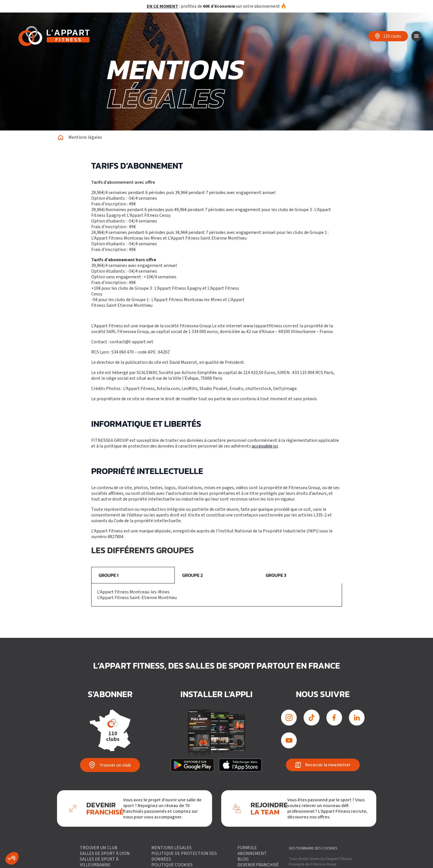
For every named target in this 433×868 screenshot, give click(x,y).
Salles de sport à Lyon (105, 853)
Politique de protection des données (184, 856)
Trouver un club (99, 848)
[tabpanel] (217, 595)
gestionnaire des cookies (313, 848)
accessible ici (265, 446)
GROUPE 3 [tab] (276, 575)
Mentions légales (171, 848)
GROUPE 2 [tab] (192, 575)
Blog (243, 859)
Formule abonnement (252, 851)
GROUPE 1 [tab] (109, 575)
